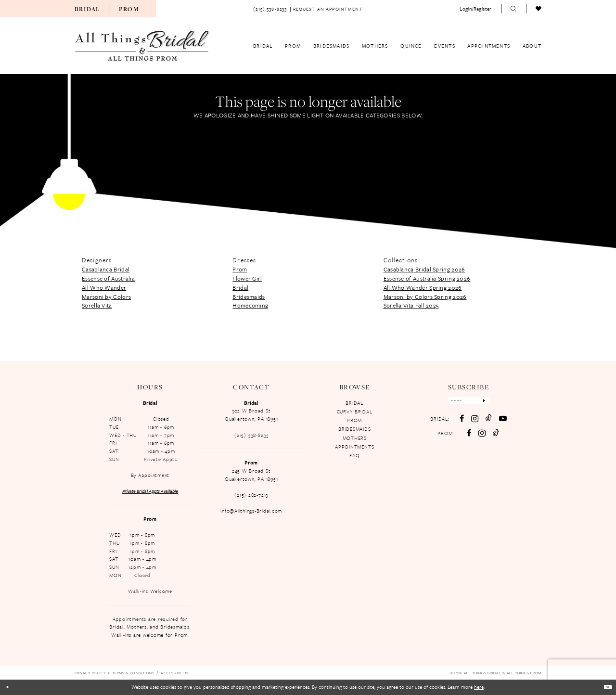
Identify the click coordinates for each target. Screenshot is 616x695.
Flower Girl (247, 278)
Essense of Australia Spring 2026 (427, 278)
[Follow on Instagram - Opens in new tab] (481, 438)
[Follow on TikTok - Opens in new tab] (495, 438)
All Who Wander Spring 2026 (423, 287)
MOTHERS (355, 438)
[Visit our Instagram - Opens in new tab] (474, 424)
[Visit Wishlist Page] (539, 8)
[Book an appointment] (328, 8)
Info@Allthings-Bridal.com (251, 511)
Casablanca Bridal (106, 269)
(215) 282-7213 (251, 495)
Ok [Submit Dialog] (604, 687)
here (479, 687)
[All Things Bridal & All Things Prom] (142, 46)
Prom (129, 9)
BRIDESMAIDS (354, 429)
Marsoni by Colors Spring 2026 (425, 296)
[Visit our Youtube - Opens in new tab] (502, 424)
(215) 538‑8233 (251, 435)
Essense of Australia (108, 278)
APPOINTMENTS (354, 447)
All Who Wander (104, 287)
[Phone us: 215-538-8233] (270, 8)
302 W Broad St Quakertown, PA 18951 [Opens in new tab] (251, 415)
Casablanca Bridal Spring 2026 (424, 269)
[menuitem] (87, 9)
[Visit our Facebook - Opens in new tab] (461, 424)
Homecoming (250, 305)
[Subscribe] (499, 403)
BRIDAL (354, 403)
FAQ (354, 455)
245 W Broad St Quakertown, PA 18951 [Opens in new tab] (251, 475)
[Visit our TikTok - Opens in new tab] (488, 424)
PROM (354, 420)
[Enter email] (468, 403)
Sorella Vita (97, 305)
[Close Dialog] (11, 687)
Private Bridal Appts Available (150, 491)
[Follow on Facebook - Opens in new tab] (468, 438)
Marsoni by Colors (106, 296)
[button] (475, 8)
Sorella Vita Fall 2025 (411, 305)
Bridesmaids (249, 296)
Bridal (87, 9)
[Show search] (514, 8)
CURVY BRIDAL (355, 412)
